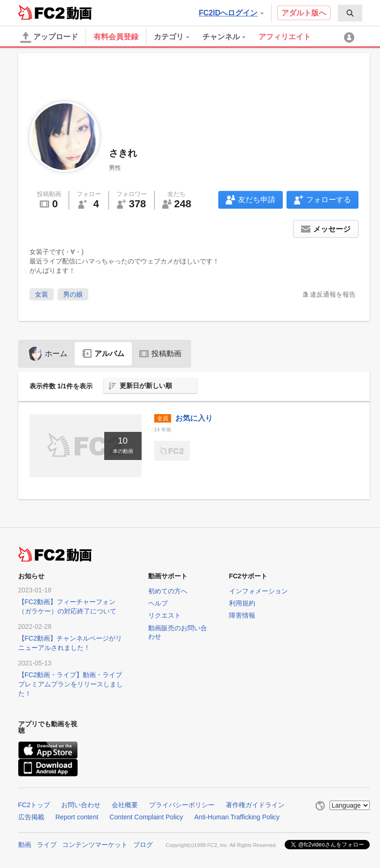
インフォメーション (258, 591)
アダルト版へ (304, 13)
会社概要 (125, 805)
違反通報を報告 (333, 294)
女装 (42, 294)
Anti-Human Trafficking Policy (237, 817)
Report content (77, 817)
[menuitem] (350, 13)
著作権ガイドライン (255, 805)
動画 (25, 845)
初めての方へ (168, 591)
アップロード (49, 37)
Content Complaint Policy (146, 817)
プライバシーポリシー (182, 805)
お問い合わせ (81, 805)
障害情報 (242, 615)
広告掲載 (31, 817)
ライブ (47, 845)
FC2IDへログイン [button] (231, 13)
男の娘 (73, 294)
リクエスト (165, 615)
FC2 (41, 12)
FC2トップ (34, 805)
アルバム (103, 354)
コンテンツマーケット (95, 845)
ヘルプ (158, 603)
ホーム (48, 354)
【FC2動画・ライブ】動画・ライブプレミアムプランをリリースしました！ (71, 684)
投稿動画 (160, 354)
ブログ (143, 845)
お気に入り (194, 418)
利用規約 (242, 603)
